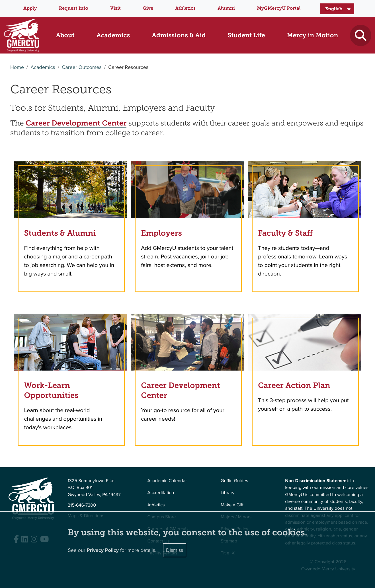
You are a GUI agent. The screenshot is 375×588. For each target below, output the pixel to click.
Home (17, 67)
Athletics (185, 8)
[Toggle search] (361, 35)
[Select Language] (337, 9)
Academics (43, 67)
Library (228, 493)
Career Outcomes (82, 67)
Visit (115, 8)
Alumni (226, 8)
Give (148, 8)
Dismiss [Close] (175, 550)
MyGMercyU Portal (279, 8)
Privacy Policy (103, 550)
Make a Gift (232, 505)
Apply (30, 8)
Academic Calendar (167, 481)
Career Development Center (76, 123)
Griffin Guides (234, 481)
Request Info (74, 8)
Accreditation (161, 493)
